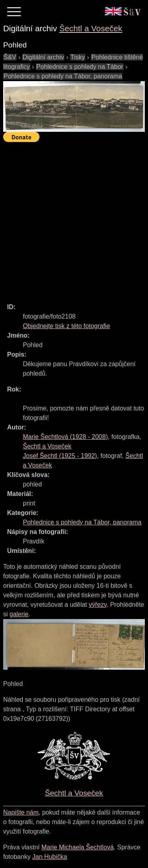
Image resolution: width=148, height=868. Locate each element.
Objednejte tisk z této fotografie (67, 326)
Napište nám (21, 812)
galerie (19, 614)
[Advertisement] (74, 219)
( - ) (65, 437)
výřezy (98, 605)
